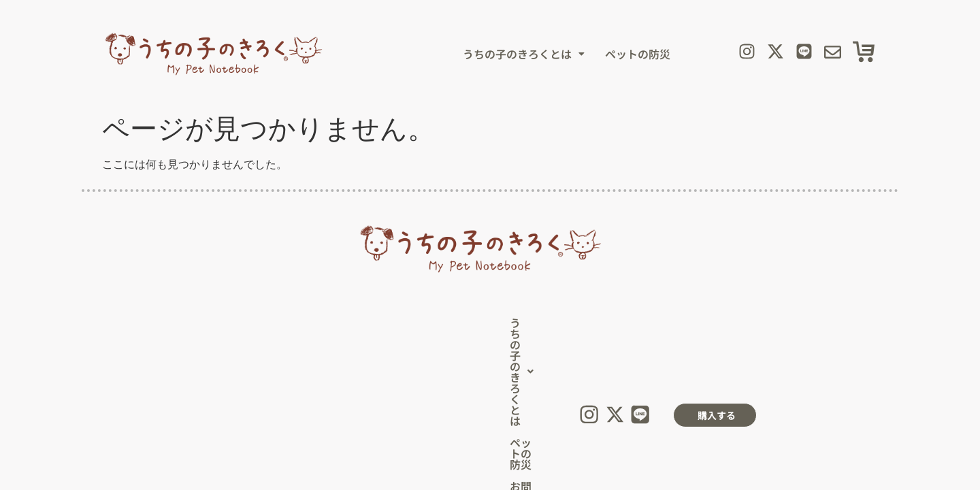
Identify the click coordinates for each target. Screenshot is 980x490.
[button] (524, 54)
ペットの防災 (638, 54)
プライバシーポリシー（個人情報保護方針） (418, 375)
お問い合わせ (448, 326)
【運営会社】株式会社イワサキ (589, 375)
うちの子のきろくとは (524, 54)
